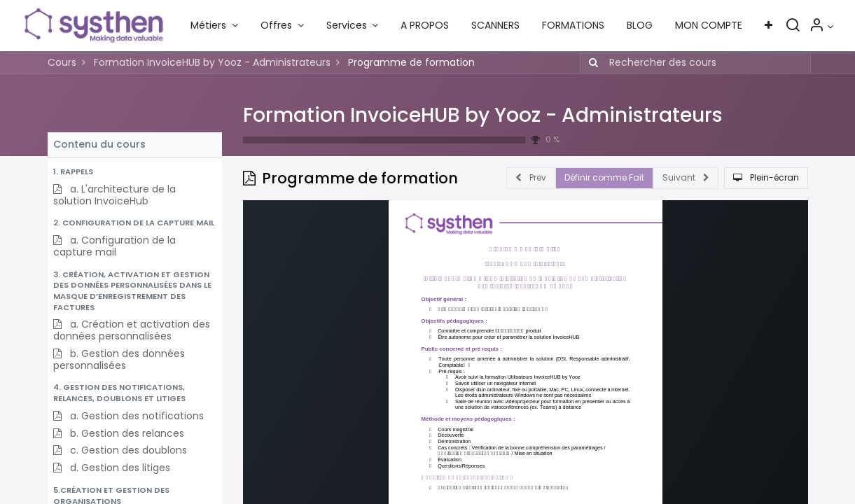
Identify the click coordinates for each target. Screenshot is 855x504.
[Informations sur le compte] (821, 27)
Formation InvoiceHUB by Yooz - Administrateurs (483, 115)
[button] (769, 26)
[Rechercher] (793, 27)
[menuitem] (425, 26)
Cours (62, 62)
